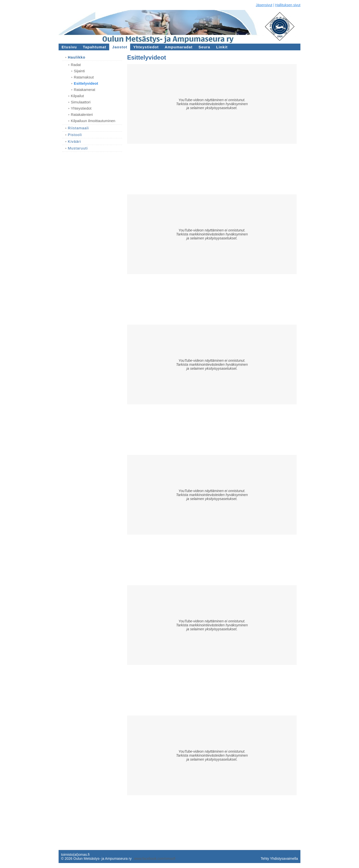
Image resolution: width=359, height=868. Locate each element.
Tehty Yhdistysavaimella (279, 859)
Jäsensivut (264, 5)
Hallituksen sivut (288, 5)
